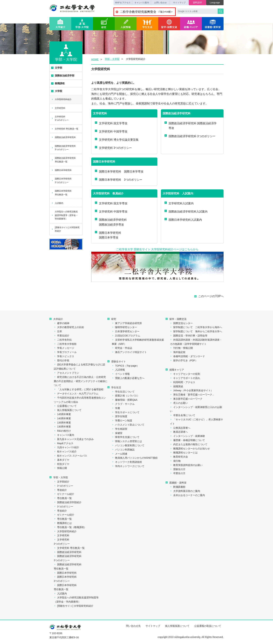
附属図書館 (178, 487)
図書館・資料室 (213, 24)
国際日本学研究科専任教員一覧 (62, 193)
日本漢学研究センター (126, 331)
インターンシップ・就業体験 (187, 436)
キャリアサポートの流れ (185, 378)
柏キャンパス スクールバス (70, 456)
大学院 (57, 91)
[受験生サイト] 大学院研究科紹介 (66, 229)
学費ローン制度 (122, 421)
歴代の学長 (62, 360)
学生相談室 (120, 429)
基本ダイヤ (62, 460)
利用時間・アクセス (183, 382)
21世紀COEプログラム (126, 336)
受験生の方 (178, 469)
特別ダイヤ (62, 464)
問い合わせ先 (133, 626)
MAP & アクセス (123, 3)
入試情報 (126, 24)
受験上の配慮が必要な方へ (128, 378)
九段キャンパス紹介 (66, 447)
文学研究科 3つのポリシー (113, 148)
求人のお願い (179, 403)
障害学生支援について (126, 437)
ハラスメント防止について (128, 425)
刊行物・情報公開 (181, 348)
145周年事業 (62, 414)
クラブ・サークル (123, 404)
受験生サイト (117, 362)
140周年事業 (62, 418)
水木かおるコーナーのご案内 (187, 495)
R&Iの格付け (62, 431)
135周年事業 (62, 423)
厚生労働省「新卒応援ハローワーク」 (192, 395)
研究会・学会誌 (122, 348)
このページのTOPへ (211, 296)
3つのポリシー (63, 486)
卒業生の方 (178, 473)
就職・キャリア (191, 24)
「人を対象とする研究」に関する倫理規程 (79, 389)
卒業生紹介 (62, 336)
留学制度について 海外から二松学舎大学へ (196, 331)
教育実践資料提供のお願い (186, 465)
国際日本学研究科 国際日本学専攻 (119, 171)
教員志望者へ (179, 432)
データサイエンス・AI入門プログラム (76, 394)
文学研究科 (58, 108)
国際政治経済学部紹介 (68, 502)
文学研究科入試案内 (179, 203)
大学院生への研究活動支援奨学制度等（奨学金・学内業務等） (65, 215)
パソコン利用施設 (123, 450)
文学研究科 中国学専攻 (111, 131)
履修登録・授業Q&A (125, 400)
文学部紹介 (62, 482)
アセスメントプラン (66, 373)
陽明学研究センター (124, 327)
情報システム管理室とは (127, 441)
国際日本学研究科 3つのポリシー (119, 180)
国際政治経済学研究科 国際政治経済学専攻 (191, 125)
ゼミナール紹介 (64, 494)
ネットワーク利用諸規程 (127, 462)
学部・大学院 (82, 24)
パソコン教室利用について (128, 445)
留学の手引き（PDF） (184, 360)
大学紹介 (60, 24)
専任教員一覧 (63, 498)
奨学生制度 (120, 416)
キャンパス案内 (142, 3)
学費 (116, 408)
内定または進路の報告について (189, 444)
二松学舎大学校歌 (65, 344)
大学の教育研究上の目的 (69, 327)
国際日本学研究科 (62, 170)
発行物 (175, 461)
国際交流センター (181, 323)
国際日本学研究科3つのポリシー (62, 180)
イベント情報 (121, 374)
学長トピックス (64, 356)
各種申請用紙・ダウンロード (187, 356)
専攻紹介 (60, 490)
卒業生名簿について (183, 415)
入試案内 (57, 203)
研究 (104, 24)
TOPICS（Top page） (125, 366)
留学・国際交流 (169, 24)
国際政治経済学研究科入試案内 (186, 211)
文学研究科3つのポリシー (60, 118)
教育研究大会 (179, 457)
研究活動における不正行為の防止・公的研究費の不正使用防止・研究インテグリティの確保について (81, 381)
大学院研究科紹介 (62, 99)
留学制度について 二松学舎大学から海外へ (196, 327)
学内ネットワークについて (128, 466)
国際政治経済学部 (63, 76)
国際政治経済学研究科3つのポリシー (64, 148)
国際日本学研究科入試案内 (183, 220)
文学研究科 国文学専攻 (111, 123)
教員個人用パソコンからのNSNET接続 (135, 458)
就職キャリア (175, 370)
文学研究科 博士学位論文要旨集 (117, 140)
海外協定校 (178, 352)
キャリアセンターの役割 (185, 374)
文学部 (57, 68)
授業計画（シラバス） (126, 396)
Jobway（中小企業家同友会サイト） (192, 390)
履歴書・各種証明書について (187, 440)
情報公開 (60, 468)
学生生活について (123, 392)
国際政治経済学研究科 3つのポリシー (190, 136)
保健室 (117, 433)
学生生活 (147, 24)
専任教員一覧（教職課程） (70, 527)
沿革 (58, 331)
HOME (95, 59)
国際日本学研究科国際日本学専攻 (108, 235)
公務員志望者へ (180, 428)
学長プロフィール (65, 352)
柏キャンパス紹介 (65, 451)
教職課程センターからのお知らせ (190, 449)
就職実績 (176, 386)
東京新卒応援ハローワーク (186, 399)
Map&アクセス (64, 443)
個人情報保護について (68, 410)
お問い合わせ (161, 3)
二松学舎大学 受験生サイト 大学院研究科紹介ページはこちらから (157, 249)
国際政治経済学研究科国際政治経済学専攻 (111, 222)
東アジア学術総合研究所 (127, 323)
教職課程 (58, 83)
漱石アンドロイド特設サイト (129, 352)
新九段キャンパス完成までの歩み (74, 439)
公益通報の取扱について (208, 626)
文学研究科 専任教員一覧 (65, 129)
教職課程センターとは (184, 453)
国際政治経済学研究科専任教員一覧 (64, 160)
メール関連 (120, 454)
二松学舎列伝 (63, 340)
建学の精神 (62, 323)
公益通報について (65, 406)
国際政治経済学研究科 (64, 137)
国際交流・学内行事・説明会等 (189, 336)
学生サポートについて (126, 412)
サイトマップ (179, 3)
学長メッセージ (64, 348)
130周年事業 (62, 427)
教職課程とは (63, 523)
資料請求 (197, 3)
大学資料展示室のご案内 (185, 491)
